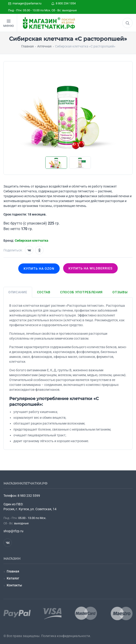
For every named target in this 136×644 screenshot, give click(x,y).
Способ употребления (81, 292)
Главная (13, 571)
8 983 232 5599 (29, 496)
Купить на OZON (39, 269)
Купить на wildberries (90, 268)
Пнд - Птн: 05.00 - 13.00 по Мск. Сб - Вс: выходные (42, 10)
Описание (18, 292)
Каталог (13, 578)
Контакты (14, 585)
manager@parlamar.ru (25, 3)
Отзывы (120, 292)
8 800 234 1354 (63, 3)
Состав (44, 292)
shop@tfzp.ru (13, 531)
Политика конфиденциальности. (66, 636)
